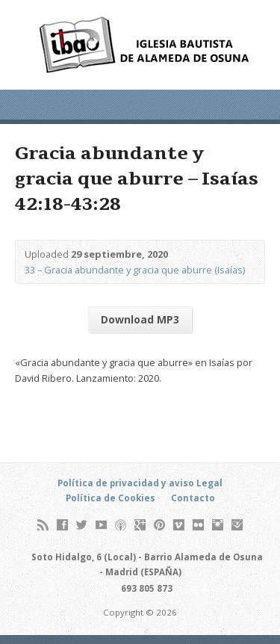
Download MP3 (140, 319)
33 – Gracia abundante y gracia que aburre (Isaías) (135, 270)
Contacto (193, 498)
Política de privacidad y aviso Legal (140, 483)
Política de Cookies (111, 498)
